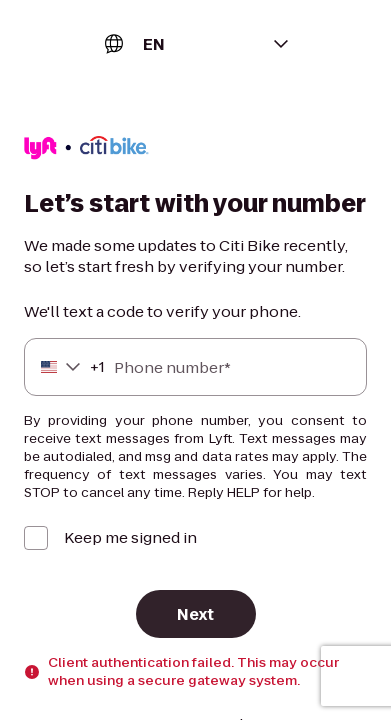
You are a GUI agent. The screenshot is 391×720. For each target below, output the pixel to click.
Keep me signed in (130, 537)
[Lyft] (86, 150)
